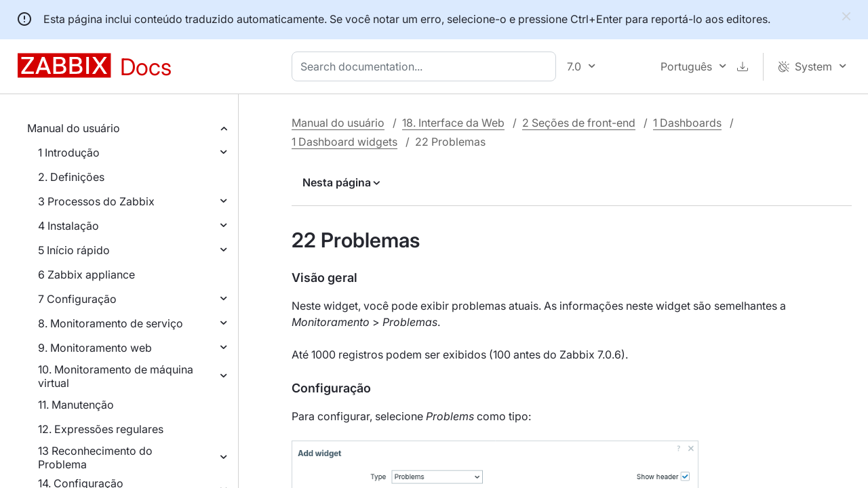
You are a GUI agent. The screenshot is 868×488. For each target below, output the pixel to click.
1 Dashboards (687, 123)
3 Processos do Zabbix (96, 201)
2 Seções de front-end (579, 123)
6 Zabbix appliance (86, 274)
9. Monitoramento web (95, 348)
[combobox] (427, 66)
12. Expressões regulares (101, 429)
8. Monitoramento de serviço (111, 323)
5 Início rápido (74, 250)
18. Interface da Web (453, 123)
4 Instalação (68, 226)
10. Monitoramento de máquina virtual (116, 376)
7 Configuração (77, 299)
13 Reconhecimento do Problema (95, 457)
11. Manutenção (76, 405)
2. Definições (71, 177)
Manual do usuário (74, 128)
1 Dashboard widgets (344, 142)
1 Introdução (69, 152)
